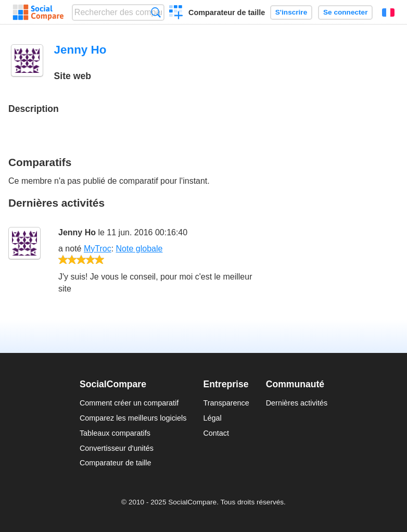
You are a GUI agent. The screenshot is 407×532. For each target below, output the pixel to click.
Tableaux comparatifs (115, 433)
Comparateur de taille (227, 12)
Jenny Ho (77, 232)
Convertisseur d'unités (117, 448)
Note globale (139, 249)
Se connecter (345, 12)
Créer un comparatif (176, 14)
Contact (216, 433)
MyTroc (98, 249)
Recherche (156, 12)
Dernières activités (297, 403)
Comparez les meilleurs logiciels (133, 418)
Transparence (226, 403)
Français (388, 12)
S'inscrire (291, 12)
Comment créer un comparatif (129, 403)
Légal (212, 418)
